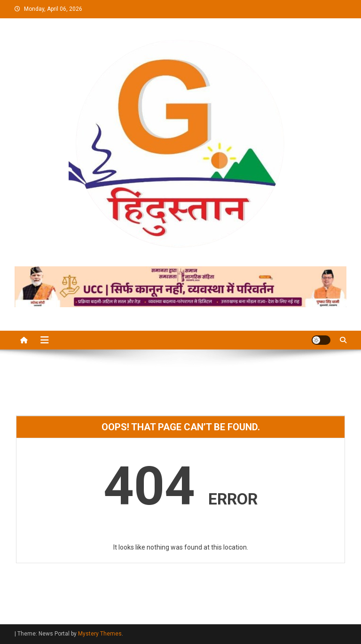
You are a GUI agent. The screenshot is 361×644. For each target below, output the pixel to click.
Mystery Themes (100, 634)
